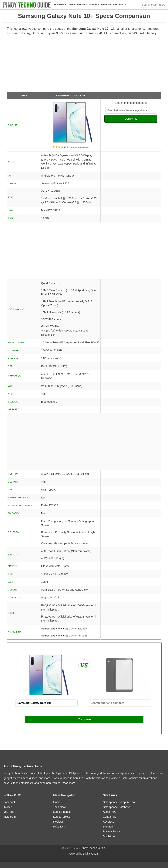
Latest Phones (77, 5)
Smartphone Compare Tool (119, 802)
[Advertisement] (84, 65)
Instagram (10, 817)
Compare (84, 719)
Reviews (106, 5)
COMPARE (131, 119)
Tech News (59, 5)
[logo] (27, 5)
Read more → (70, 783)
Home (57, 802)
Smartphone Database (116, 807)
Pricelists (120, 5)
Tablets (94, 5)
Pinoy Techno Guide (28, 766)
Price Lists (59, 827)
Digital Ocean (91, 854)
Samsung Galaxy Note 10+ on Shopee (64, 636)
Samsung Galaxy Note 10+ (70, 95)
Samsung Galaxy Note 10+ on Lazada (70, 630)
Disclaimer (109, 836)
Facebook (10, 802)
